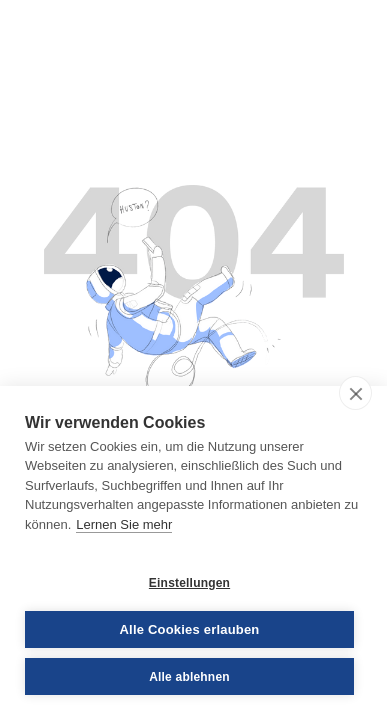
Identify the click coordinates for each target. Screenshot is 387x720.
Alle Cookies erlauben (189, 629)
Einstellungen (189, 583)
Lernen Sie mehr (124, 524)
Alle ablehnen (189, 677)
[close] (355, 393)
